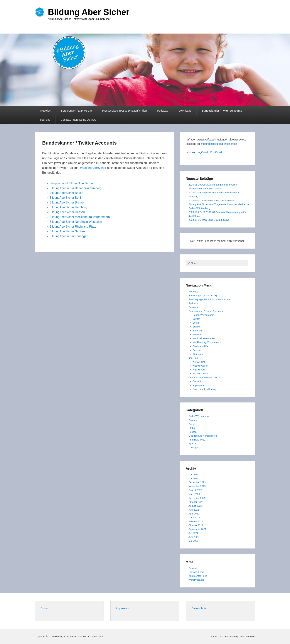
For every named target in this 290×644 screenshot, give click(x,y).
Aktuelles (45, 111)
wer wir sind (199, 362)
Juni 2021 (194, 537)
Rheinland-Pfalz (201, 346)
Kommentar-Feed (198, 576)
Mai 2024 (193, 478)
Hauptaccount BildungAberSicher (72, 183)
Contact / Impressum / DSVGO (78, 120)
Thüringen (198, 354)
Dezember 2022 (197, 498)
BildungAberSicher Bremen (67, 202)
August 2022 (195, 506)
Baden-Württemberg (204, 315)
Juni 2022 (194, 510)
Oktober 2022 (196, 502)
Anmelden (194, 568)
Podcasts (163, 111)
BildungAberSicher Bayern (67, 193)
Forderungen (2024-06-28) (76, 111)
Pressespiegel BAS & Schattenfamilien (124, 111)
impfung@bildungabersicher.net (219, 144)
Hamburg (198, 331)
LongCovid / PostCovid (209, 152)
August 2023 (195, 490)
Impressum (199, 385)
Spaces (192, 444)
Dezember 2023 (197, 482)
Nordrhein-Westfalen (204, 338)
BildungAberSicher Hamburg (68, 207)
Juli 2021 (193, 533)
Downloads (185, 111)
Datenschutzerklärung (204, 389)
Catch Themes (247, 636)
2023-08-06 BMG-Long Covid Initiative (209, 220)
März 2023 (194, 494)
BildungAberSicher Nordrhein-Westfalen (76, 222)
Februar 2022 (196, 521)
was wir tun (199, 370)
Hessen (197, 334)
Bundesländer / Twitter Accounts (222, 111)
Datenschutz (199, 608)
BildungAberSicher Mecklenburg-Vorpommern (80, 217)
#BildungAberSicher (93, 168)
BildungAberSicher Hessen (67, 212)
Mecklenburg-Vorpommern (207, 342)
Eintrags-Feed (196, 572)
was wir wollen (200, 366)
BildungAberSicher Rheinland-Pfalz (73, 227)
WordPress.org (196, 580)
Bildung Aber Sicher (89, 12)
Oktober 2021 (196, 525)
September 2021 (197, 529)
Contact (197, 381)
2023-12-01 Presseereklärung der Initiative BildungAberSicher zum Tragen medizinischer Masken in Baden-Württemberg (219, 204)
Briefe (192, 424)
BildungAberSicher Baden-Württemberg (76, 188)
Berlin (196, 323)
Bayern (197, 319)
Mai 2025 (193, 475)
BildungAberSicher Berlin (66, 198)
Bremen (197, 327)
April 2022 (194, 514)
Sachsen (197, 350)
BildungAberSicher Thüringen (69, 236)
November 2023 (197, 486)
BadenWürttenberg (199, 416)
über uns (45, 120)
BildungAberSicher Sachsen (68, 231)
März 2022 (194, 518)
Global (192, 428)
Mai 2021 (193, 541)
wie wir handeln (201, 374)
